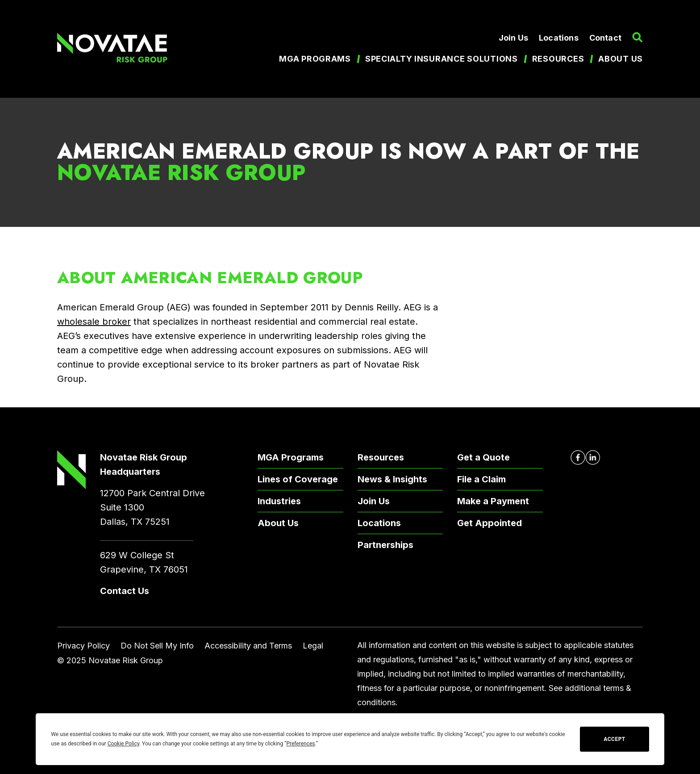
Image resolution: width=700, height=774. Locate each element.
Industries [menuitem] (279, 501)
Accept (614, 739)
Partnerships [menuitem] (385, 545)
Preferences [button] (300, 744)
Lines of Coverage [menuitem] (298, 479)
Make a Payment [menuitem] (493, 501)
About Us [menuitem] (278, 523)
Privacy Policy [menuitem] (83, 646)
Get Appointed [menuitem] (490, 523)
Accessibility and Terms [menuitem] (248, 646)
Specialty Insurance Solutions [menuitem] (442, 59)
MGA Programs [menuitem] (315, 59)
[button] (637, 38)
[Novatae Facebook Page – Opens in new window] (578, 458)
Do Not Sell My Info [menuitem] (157, 646)
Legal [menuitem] (313, 646)
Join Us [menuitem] (513, 38)
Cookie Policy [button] (123, 744)
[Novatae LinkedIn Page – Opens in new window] (593, 458)
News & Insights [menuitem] (392, 479)
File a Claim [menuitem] (481, 479)
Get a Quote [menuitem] (483, 457)
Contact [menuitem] (605, 38)
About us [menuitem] (621, 59)
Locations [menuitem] (559, 38)
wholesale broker (94, 322)
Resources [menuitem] (558, 59)
